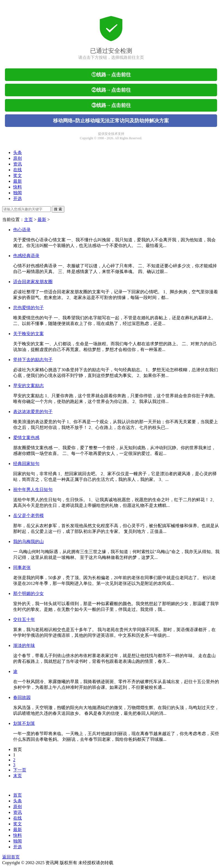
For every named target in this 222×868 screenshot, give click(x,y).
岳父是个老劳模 (28, 516)
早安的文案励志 (28, 386)
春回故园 (22, 697)
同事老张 (22, 567)
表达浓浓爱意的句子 (33, 412)
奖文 (18, 175)
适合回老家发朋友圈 (33, 282)
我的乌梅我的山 (28, 542)
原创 (18, 158)
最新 (18, 181)
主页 (28, 220)
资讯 (18, 164)
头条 (18, 153)
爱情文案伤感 (26, 438)
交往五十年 (24, 619)
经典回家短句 (26, 464)
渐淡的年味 (24, 645)
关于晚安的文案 (28, 334)
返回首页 (11, 857)
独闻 (18, 193)
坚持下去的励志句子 (33, 360)
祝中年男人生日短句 (33, 490)
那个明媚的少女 (28, 593)
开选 (18, 198)
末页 (18, 776)
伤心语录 (22, 230)
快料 (18, 187)
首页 (18, 749)
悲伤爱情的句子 (28, 308)
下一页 (20, 770)
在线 (18, 170)
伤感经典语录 (26, 256)
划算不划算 (24, 723)
